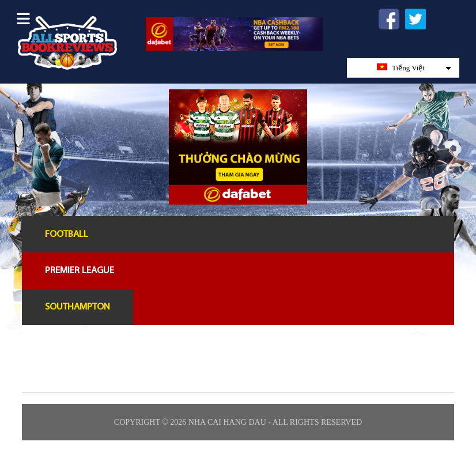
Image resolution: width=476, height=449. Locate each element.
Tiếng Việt (414, 68)
